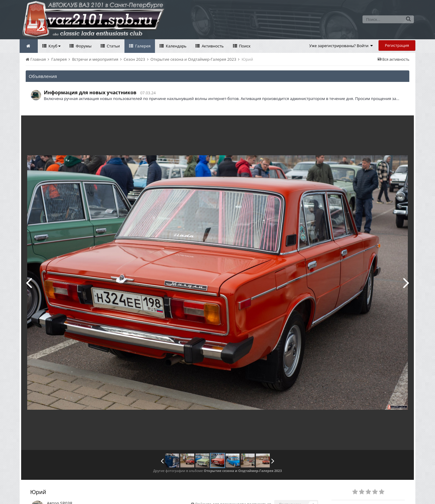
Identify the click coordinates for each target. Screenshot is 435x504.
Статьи (113, 46)
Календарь (176, 46)
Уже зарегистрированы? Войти (341, 46)
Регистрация (397, 45)
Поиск (244, 46)
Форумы (83, 46)
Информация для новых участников (90, 92)
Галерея (142, 46)
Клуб (54, 46)
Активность (212, 46)
